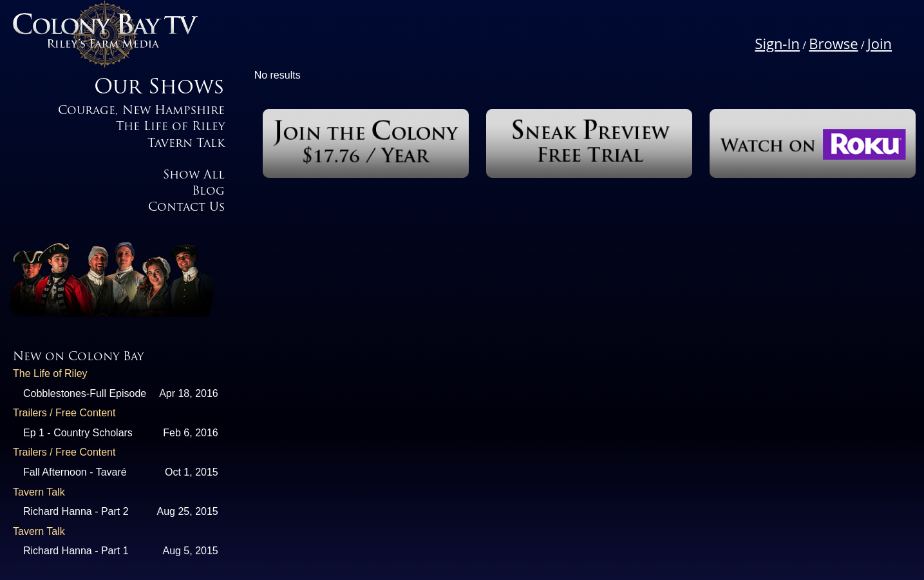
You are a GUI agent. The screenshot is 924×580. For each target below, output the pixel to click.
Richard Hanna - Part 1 (76, 551)
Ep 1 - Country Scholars (78, 433)
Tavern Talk (186, 144)
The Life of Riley (170, 127)
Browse (833, 43)
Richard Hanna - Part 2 (76, 511)
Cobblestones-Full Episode (85, 393)
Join (880, 43)
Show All (194, 176)
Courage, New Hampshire (141, 111)
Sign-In (777, 43)
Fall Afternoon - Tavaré (75, 472)
